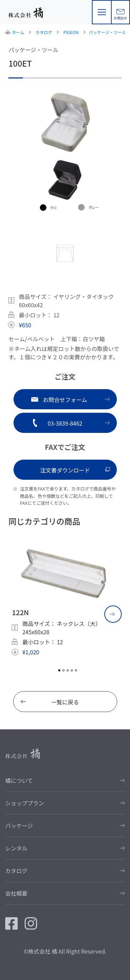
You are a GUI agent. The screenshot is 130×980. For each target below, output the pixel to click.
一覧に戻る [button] (65, 702)
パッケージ (19, 826)
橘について (19, 780)
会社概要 (16, 893)
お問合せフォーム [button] (65, 400)
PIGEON (71, 32)
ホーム (18, 32)
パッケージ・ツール (107, 32)
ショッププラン (25, 803)
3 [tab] (68, 670)
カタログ (44, 32)
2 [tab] (63, 670)
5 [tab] (76, 670)
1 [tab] (59, 670)
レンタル (16, 848)
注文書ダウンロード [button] (65, 470)
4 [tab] (72, 670)
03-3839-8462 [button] (65, 423)
